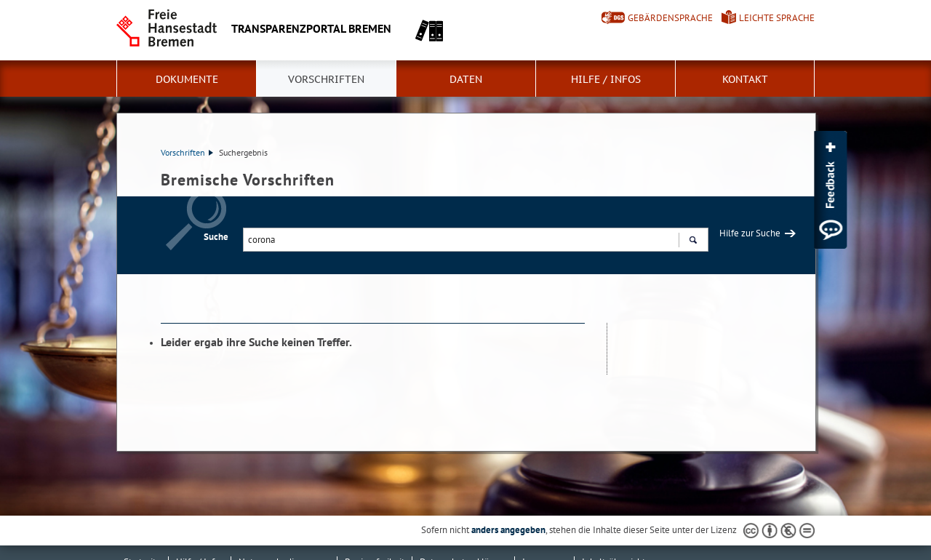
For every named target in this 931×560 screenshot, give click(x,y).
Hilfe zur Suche (750, 233)
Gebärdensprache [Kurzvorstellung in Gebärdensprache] (670, 18)
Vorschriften (326, 79)
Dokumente (187, 79)
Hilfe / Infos (606, 79)
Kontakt (745, 79)
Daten (466, 79)
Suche (216, 237)
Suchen (693, 241)
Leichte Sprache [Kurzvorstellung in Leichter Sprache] (777, 18)
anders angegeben (508, 530)
